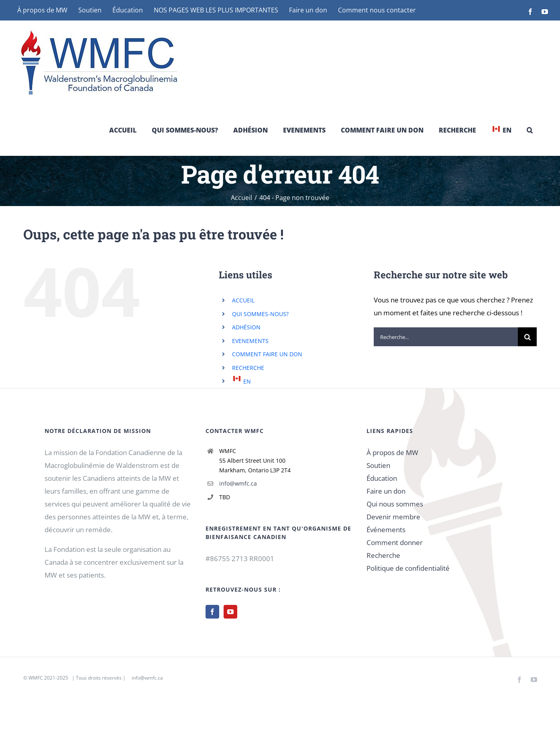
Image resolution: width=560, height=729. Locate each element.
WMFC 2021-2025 (48, 678)
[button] (530, 130)
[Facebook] (212, 612)
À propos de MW (392, 452)
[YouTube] (230, 612)
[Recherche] (527, 337)
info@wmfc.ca (238, 483)
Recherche (383, 555)
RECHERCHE (248, 368)
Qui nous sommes (395, 504)
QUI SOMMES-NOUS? (260, 314)
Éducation (382, 478)
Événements (386, 530)
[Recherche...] (446, 337)
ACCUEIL (243, 300)
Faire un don (386, 491)
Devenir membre (393, 517)
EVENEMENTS (250, 341)
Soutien (378, 465)
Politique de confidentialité (408, 568)
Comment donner (395, 542)
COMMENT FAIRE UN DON (267, 354)
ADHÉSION (246, 327)
